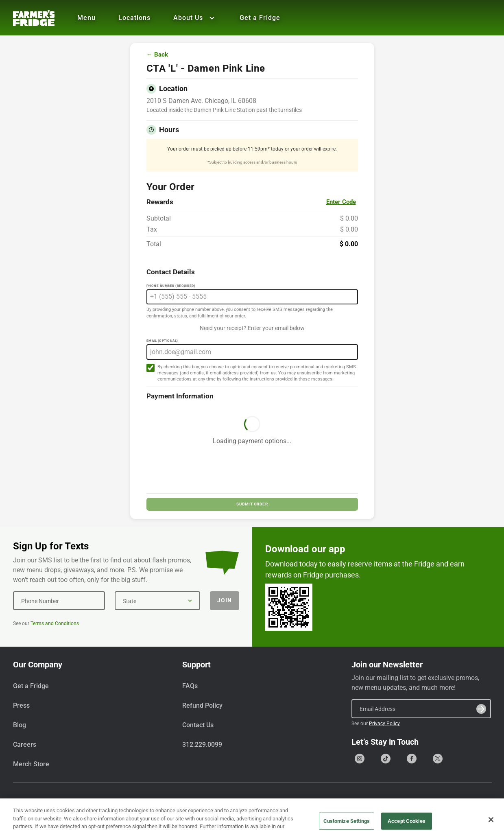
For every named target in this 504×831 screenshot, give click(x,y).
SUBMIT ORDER (252, 504)
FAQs (190, 686)
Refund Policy (202, 705)
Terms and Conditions (55, 623)
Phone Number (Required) (171, 286)
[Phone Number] (59, 601)
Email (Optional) (162, 341)
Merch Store (31, 764)
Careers (25, 745)
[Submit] (481, 709)
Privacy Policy (384, 724)
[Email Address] (421, 709)
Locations (134, 18)
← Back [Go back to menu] (157, 55)
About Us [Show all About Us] (195, 18)
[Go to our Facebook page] (412, 759)
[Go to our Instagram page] (360, 759)
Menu (86, 18)
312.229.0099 (202, 745)
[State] (157, 601)
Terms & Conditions (415, 804)
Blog (20, 725)
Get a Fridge (260, 18)
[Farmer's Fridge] (34, 18)
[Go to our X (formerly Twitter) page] (438, 759)
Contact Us (198, 725)
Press (21, 705)
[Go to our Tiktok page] (386, 759)
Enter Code (341, 202)
